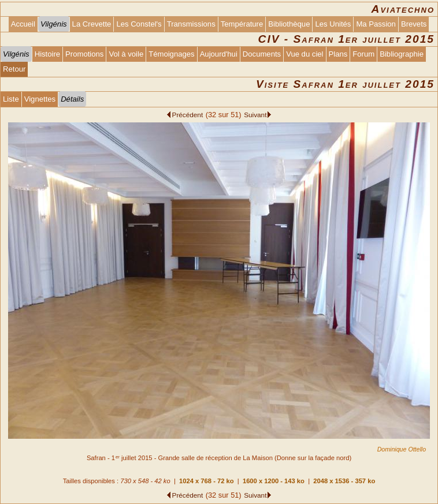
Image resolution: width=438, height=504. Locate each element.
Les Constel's (139, 24)
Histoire (47, 54)
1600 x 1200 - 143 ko (274, 481)
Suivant (255, 115)
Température (242, 24)
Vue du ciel (305, 54)
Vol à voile (126, 54)
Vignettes (40, 99)
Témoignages (171, 54)
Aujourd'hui (219, 54)
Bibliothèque (289, 24)
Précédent (188, 115)
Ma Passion (376, 24)
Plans (338, 54)
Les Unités (333, 24)
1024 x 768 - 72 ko (207, 481)
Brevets (414, 24)
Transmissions (191, 24)
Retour (14, 69)
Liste (11, 99)
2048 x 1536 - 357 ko (344, 481)
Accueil (23, 24)
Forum (363, 54)
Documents (262, 54)
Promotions (84, 54)
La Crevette (92, 24)
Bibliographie (402, 54)
